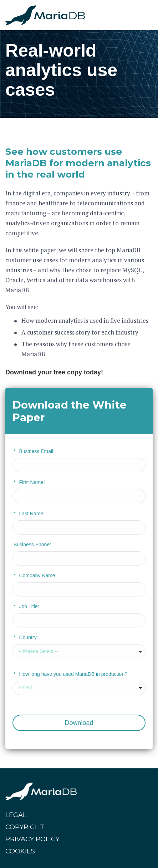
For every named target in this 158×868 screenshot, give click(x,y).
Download (79, 723)
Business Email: (34, 451)
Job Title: (26, 606)
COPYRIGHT (25, 827)
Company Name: (35, 575)
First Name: (29, 482)
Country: (26, 637)
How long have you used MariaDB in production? (70, 674)
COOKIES (20, 851)
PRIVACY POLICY (32, 839)
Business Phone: (32, 545)
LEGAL (16, 815)
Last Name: (29, 514)
